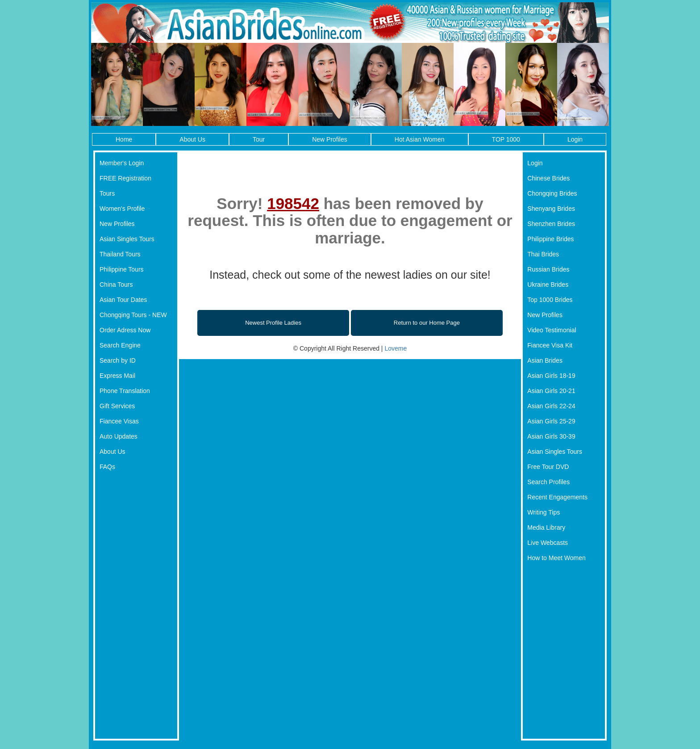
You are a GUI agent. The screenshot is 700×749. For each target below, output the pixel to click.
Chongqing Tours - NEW (133, 315)
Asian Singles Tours (127, 239)
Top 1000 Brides (550, 300)
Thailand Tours (120, 254)
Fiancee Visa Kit (550, 345)
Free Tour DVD (548, 467)
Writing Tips (544, 512)
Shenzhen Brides (551, 224)
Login (575, 139)
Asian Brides (545, 360)
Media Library (546, 527)
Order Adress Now (125, 330)
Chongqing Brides (552, 193)
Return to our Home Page (427, 323)
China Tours (116, 285)
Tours (107, 193)
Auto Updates (119, 436)
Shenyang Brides (551, 209)
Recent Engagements (557, 497)
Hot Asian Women (420, 139)
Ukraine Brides (548, 285)
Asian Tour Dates (123, 300)
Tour (259, 139)
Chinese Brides (548, 178)
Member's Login (122, 163)
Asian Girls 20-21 (551, 391)
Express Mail (117, 376)
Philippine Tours (122, 269)
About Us (192, 139)
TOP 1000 (506, 139)
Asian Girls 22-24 (551, 406)
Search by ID (118, 360)
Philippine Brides (550, 239)
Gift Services (117, 406)
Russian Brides (548, 269)
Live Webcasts (548, 543)
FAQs (107, 467)
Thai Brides (543, 254)
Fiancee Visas (119, 421)
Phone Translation (125, 391)
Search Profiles (548, 482)
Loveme (396, 348)
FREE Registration (125, 178)
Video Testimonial (552, 330)
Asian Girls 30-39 (551, 436)
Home (124, 139)
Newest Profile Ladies (273, 323)
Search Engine (120, 345)
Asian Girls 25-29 (551, 421)
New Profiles (330, 139)
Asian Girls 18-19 (551, 376)
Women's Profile (122, 209)
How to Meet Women (556, 558)
